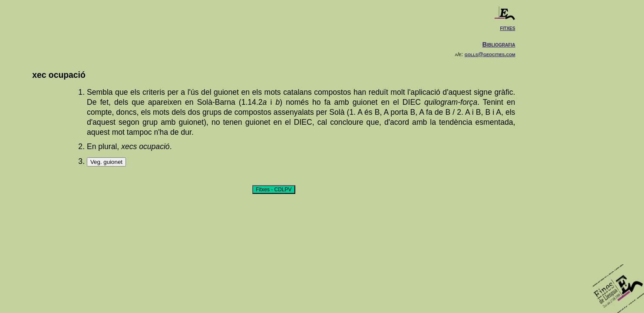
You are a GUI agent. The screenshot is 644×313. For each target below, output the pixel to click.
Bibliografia (499, 44)
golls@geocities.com (490, 54)
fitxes (507, 28)
